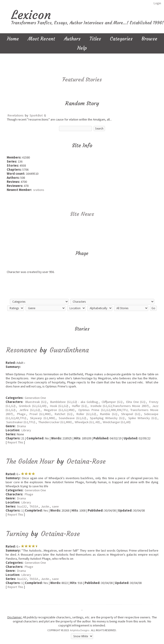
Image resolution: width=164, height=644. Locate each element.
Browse (149, 39)
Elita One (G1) (136, 402)
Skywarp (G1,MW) (43, 418)
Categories (121, 39)
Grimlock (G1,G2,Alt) (33, 406)
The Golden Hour (30, 461)
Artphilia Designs (80, 630)
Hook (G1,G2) (59, 406)
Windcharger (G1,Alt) (117, 422)
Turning (17, 534)
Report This (15, 442)
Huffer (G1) (79, 406)
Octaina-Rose (86, 461)
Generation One (35, 398)
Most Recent (41, 39)
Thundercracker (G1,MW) (55, 422)
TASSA (34, 506)
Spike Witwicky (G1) (143, 418)
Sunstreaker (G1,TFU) (21, 422)
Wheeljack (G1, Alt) (87, 422)
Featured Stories (82, 80)
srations (39, 190)
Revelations (15, 115)
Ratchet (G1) (63, 414)
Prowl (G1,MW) (40, 414)
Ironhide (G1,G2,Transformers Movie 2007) (120, 406)
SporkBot (36, 115)
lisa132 (22, 506)
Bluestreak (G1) (36, 402)
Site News (82, 214)
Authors (72, 39)
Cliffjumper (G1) (112, 402)
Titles (95, 39)
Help (82, 48)
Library (26, 430)
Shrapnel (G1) (131, 414)
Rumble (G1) (109, 414)
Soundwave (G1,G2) (72, 418)
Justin (45, 506)
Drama (21, 426)
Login (157, 3)
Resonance (22, 350)
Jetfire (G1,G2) (30, 410)
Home (13, 39)
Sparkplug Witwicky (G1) (107, 418)
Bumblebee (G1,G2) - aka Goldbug (74, 402)
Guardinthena (69, 350)
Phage (21, 414)
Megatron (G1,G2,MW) (59, 410)
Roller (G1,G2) (86, 414)
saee (55, 506)
